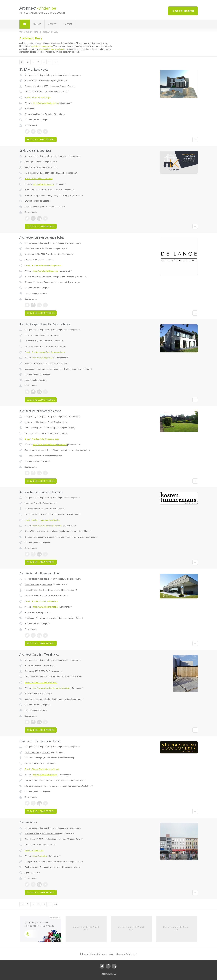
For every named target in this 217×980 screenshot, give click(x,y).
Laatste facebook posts (36, 207)
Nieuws (37, 24)
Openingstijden (32, 873)
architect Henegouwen (42, 46)
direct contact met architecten (52, 49)
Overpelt (38, 503)
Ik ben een (183, 11)
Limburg (28, 162)
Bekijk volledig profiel (41, 140)
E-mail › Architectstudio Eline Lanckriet (41, 601)
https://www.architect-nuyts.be (46, 103)
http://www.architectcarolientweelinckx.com (51, 688)
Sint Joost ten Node (50, 833)
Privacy (114, 974)
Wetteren (46, 752)
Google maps (60, 80)
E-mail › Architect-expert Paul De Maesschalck (45, 352)
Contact (68, 24)
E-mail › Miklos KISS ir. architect (39, 179)
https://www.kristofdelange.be (45, 271)
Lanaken (38, 162)
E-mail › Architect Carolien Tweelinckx (41, 682)
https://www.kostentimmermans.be (48, 526)
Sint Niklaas (47, 248)
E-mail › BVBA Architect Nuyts (38, 97)
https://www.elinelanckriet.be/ (45, 607)
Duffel (39, 665)
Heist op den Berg (44, 422)
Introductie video (57, 207)
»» (56, 62)
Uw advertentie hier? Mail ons (86, 928)
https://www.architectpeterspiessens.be (50, 445)
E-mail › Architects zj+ (34, 850)
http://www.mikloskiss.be (43, 184)
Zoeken (52, 24)
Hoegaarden (46, 80)
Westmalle (41, 335)
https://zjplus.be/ (40, 856)
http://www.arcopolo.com (43, 358)
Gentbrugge (47, 584)
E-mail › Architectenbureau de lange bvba (43, 265)
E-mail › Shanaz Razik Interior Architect (42, 769)
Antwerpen (29, 335)
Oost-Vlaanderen (32, 248)
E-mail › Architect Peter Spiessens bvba (42, 439)
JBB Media (106, 974)
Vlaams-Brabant (32, 80)
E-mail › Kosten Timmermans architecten (42, 520)
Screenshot (67, 103)
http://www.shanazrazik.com (45, 775)
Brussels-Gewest (32, 833)
